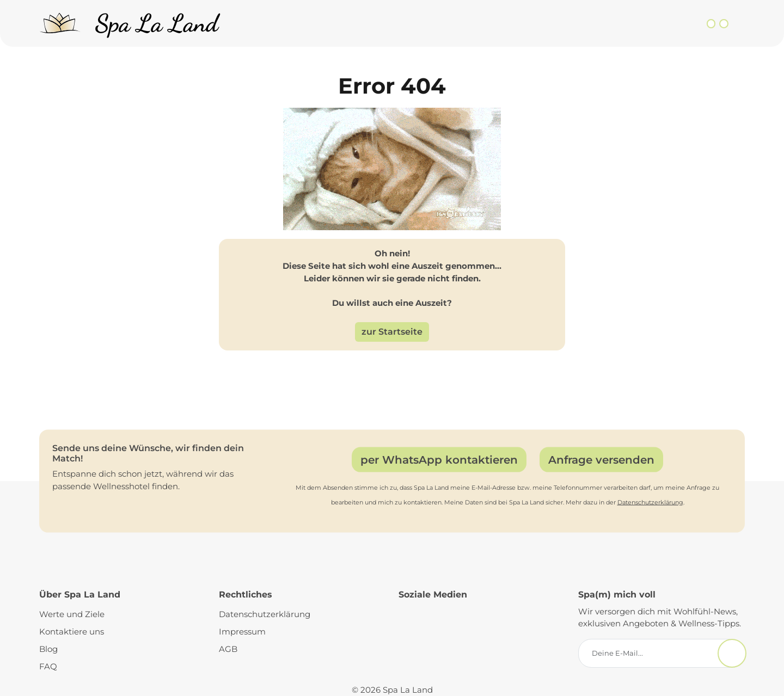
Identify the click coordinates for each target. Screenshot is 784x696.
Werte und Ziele (72, 614)
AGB (228, 649)
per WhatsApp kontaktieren (439, 459)
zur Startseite (392, 332)
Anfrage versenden (601, 459)
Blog (48, 649)
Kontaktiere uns (72, 632)
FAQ (48, 666)
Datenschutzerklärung (650, 502)
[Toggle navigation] (738, 24)
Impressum (242, 632)
